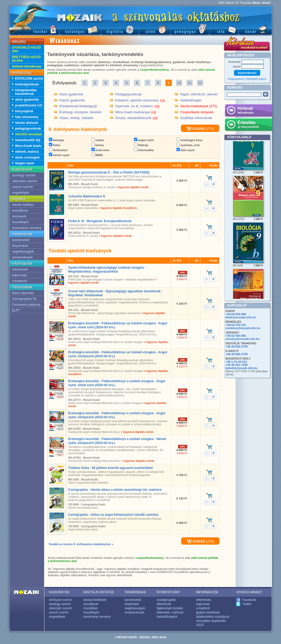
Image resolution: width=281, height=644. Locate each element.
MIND (97, 155)
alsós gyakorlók (27, 100)
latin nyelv (186, 150)
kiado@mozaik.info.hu (241, 317)
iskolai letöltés (23, 205)
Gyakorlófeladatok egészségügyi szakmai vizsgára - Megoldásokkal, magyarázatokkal (107, 270)
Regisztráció (236, 79)
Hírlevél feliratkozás (27, 67)
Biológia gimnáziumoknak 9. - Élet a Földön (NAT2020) (109, 172)
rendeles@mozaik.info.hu (243, 328)
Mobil (163, 637)
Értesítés (248, 125)
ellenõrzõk (164, 604)
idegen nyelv (25, 163)
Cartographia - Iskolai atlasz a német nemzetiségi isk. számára (115, 490)
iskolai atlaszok (27, 123)
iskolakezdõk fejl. (28, 140)
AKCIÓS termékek (29, 134)
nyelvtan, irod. (188, 145)
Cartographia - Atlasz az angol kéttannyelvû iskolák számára (113, 515)
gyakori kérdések (208, 612)
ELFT (16, 310)
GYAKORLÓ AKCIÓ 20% (27, 49)
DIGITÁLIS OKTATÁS (99, 592)
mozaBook (20, 211)
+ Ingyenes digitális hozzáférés (118, 208)
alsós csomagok (27, 157)
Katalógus (80, 29)
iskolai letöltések (95, 600)
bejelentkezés (247, 73)
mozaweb (19, 216)
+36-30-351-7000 (237, 365)
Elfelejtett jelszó (256, 79)
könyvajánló (24, 111)
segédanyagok (23, 252)
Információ (224, 29)
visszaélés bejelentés (211, 621)
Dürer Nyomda (23, 293)
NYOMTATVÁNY (169, 592)
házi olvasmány (27, 117)
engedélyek (21, 193)
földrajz (141, 145)
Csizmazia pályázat (26, 305)
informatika (144, 150)
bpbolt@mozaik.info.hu (241, 368)
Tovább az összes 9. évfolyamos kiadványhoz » (81, 544)
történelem (58, 150)
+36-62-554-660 (236, 314)
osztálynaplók (166, 600)
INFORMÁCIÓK (207, 592)
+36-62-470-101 (236, 325)
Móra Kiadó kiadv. (29, 146)
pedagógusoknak (28, 129)
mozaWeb (91, 608)
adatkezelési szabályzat (213, 617)
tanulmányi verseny (27, 228)
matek (98, 140)
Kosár (255, 29)
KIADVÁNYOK (59, 592)
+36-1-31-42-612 (236, 362)
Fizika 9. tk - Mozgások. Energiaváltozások (100, 221)
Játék (155, 29)
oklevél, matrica (27, 152)
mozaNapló (20, 222)
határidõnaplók (167, 617)
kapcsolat (19, 275)
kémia (98, 145)
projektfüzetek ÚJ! (29, 105)
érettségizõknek (27, 84)
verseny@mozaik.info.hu (243, 339)
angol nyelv (144, 140)
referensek (20, 269)
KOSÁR (196, 129)
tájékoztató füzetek (170, 608)
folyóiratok (20, 246)
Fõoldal (34, 29)
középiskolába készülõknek (26, 92)
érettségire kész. (190, 140)
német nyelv (59, 155)
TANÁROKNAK (136, 592)
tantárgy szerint (24, 175)
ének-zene (100, 150)
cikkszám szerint (25, 181)
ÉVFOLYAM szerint (29, 79)
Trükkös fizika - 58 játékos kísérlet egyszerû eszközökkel (111, 468)
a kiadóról (20, 281)
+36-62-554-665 (236, 336)
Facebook (249, 600)
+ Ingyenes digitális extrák (132, 187)
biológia (56, 140)
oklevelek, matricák (170, 612)
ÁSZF (200, 625)
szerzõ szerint (22, 187)
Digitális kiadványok (120, 29)
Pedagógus (190, 29)
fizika (55, 145)
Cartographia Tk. (25, 299)
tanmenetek (21, 240)
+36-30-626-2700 (237, 346)
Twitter (247, 604)
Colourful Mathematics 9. (87, 196)
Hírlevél (248, 111)
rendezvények (22, 257)
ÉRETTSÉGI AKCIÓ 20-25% (27, 59)
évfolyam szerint (61, 600)
